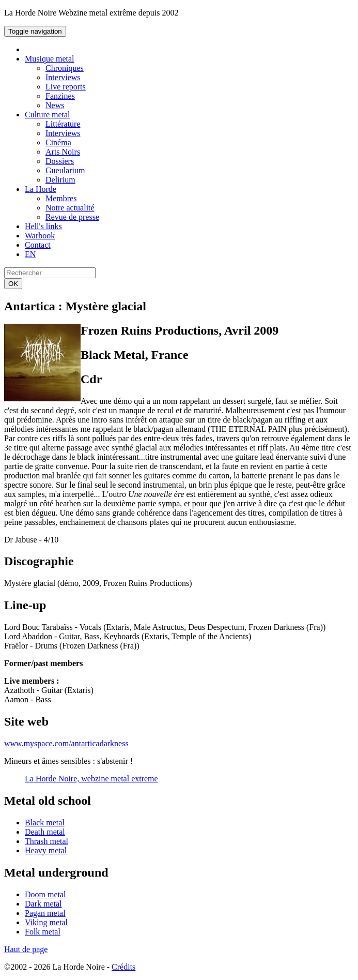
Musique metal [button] (50, 59)
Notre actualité (70, 208)
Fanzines (60, 96)
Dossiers (60, 161)
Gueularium (65, 170)
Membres (61, 198)
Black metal (45, 823)
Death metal (45, 832)
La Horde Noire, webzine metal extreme (91, 779)
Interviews (63, 77)
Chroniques (65, 68)
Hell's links (43, 226)
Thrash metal (46, 841)
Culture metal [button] (48, 115)
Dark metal (43, 904)
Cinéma (58, 142)
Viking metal (46, 922)
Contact (38, 245)
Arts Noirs (63, 152)
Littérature (63, 124)
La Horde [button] (41, 189)
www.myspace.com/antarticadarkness (66, 743)
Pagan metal (45, 913)
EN (30, 254)
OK (13, 284)
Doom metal (45, 894)
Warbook (40, 236)
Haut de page (26, 949)
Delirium (60, 180)
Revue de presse (72, 217)
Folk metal (43, 932)
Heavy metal (46, 850)
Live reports (66, 87)
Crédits (123, 967)
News (55, 105)
